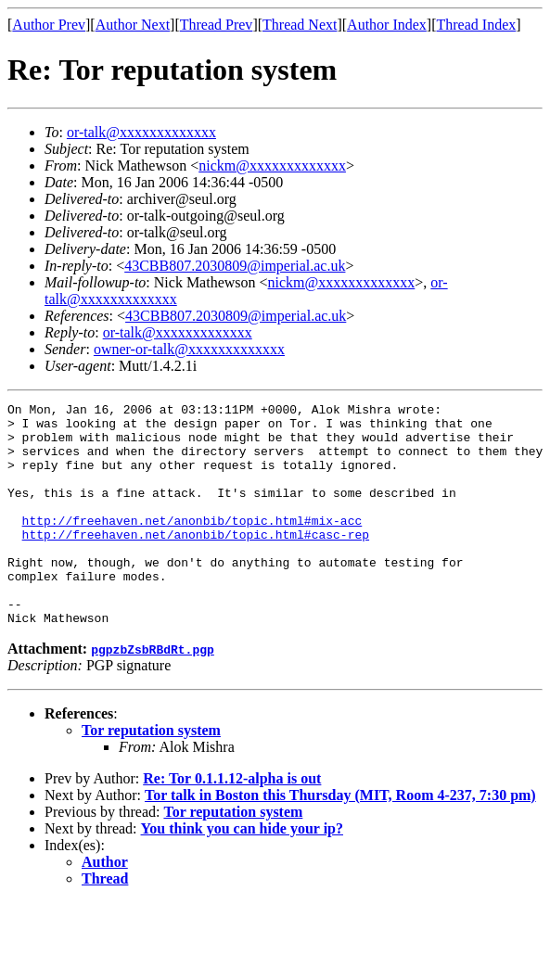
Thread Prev (217, 25)
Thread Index (477, 25)
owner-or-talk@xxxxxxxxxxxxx (189, 349)
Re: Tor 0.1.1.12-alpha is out (232, 823)
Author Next (133, 25)
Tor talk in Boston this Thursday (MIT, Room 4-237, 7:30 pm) (340, 840)
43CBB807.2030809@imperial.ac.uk (235, 266)
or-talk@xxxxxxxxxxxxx (141, 132)
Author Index (387, 25)
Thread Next (300, 25)
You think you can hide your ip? (242, 873)
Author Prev (49, 25)
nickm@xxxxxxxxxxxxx (272, 165)
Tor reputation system (151, 775)
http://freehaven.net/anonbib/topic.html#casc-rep (196, 562)
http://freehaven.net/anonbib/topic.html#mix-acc (192, 545)
